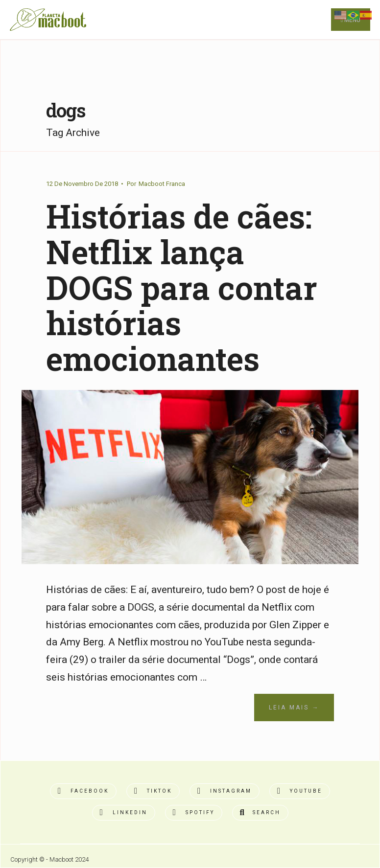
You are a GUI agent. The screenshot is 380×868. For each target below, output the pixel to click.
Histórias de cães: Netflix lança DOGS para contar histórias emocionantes (182, 287)
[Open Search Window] (260, 813)
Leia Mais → (294, 708)
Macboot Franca (162, 184)
